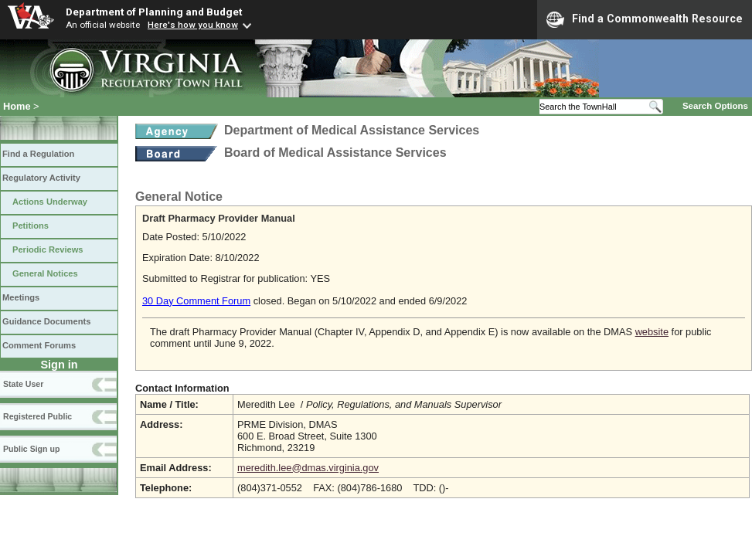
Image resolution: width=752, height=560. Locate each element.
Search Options (715, 106)
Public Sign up (31, 449)
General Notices (45, 273)
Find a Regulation (38, 154)
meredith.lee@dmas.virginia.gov (308, 468)
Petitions (31, 226)
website (652, 332)
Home (17, 106)
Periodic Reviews (48, 249)
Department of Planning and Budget (154, 12)
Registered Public (37, 416)
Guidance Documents (46, 321)
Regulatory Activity (41, 178)
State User (23, 384)
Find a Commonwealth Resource (645, 19)
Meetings (21, 297)
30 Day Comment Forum (196, 301)
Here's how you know (193, 25)
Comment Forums (39, 345)
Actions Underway (50, 202)
